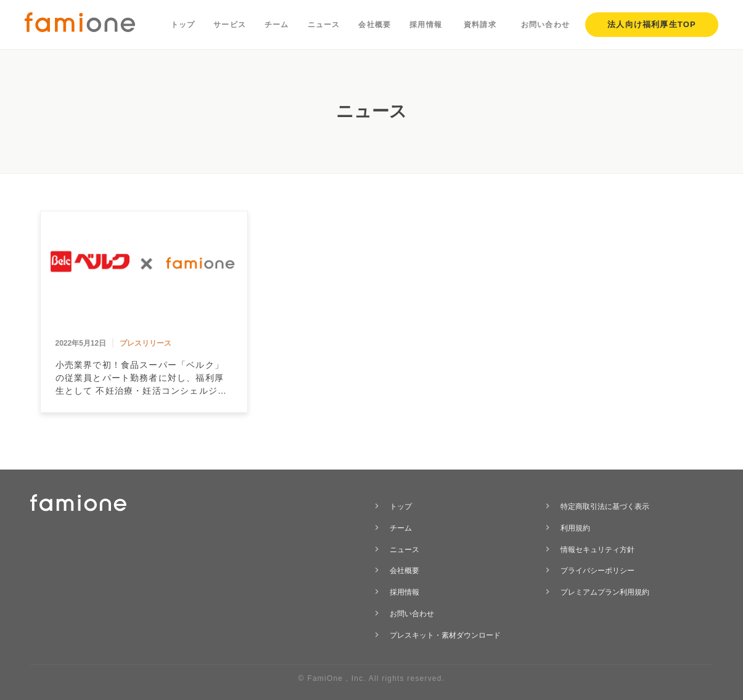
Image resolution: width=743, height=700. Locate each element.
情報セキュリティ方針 (597, 550)
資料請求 (480, 25)
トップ (183, 25)
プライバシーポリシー (597, 571)
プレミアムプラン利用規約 (605, 592)
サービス (230, 25)
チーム (277, 25)
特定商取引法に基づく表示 (605, 507)
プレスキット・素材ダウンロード (445, 635)
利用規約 (575, 528)
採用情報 (426, 25)
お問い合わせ (545, 25)
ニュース (324, 25)
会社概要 (375, 25)
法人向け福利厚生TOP (652, 24)
